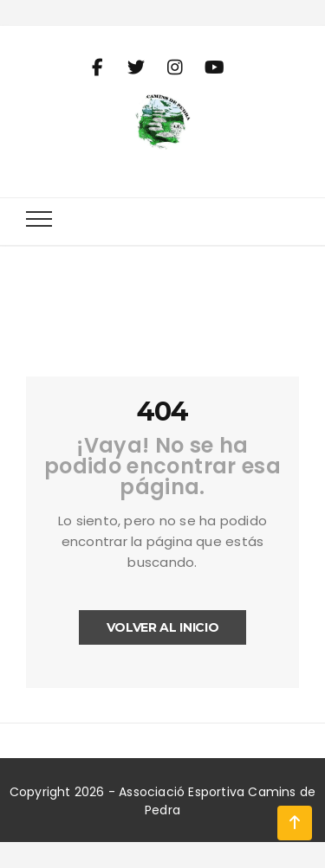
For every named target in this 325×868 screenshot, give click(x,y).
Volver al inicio (162, 627)
